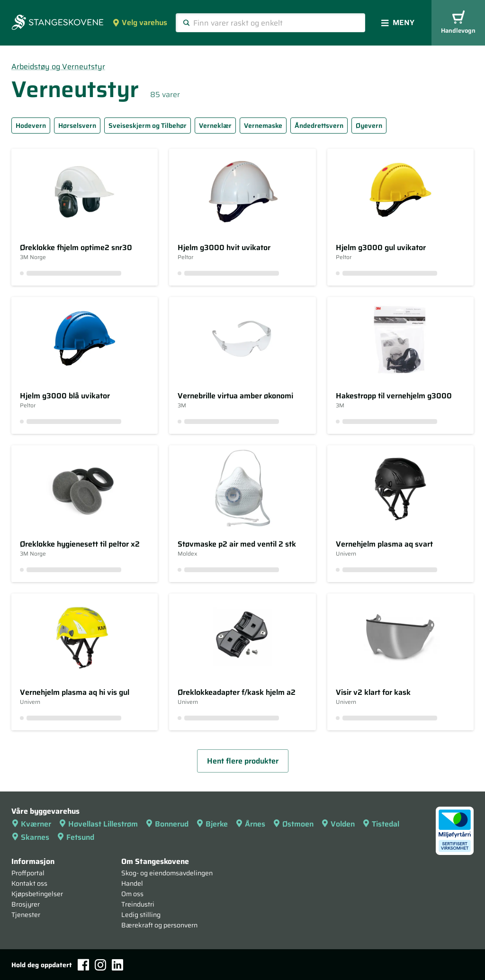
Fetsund (76, 837)
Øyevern (369, 126)
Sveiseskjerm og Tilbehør (148, 126)
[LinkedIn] (117, 965)
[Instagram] (100, 965)
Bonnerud (167, 824)
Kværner (31, 824)
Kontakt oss (29, 883)
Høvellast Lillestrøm (98, 824)
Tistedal (381, 824)
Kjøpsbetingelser (37, 894)
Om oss (132, 894)
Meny (398, 22)
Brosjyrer (26, 904)
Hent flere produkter (243, 761)
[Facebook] (83, 965)
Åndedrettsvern (319, 126)
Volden (338, 824)
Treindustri (138, 904)
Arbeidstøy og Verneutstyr (58, 67)
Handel (132, 883)
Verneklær (215, 126)
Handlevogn (458, 23)
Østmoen (293, 824)
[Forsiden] (58, 23)
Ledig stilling (141, 915)
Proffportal (28, 873)
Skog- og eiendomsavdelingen (167, 873)
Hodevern (31, 126)
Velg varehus (140, 22)
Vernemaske (263, 126)
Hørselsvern (77, 126)
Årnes (250, 824)
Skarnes (30, 837)
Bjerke (212, 824)
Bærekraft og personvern (159, 925)
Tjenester (26, 915)
